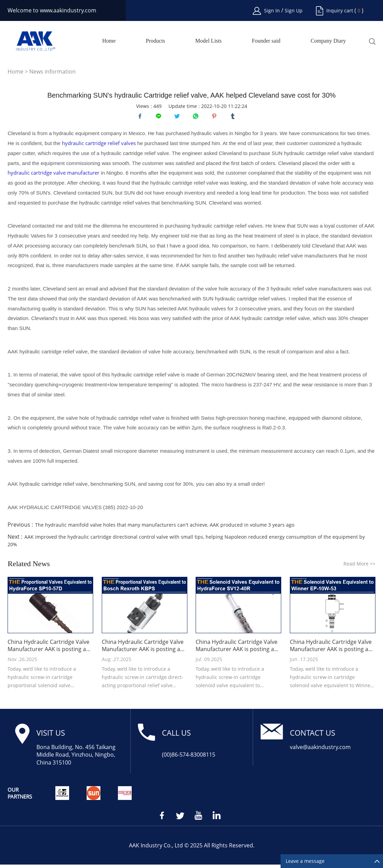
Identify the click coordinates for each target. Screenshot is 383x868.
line (160, 118)
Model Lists (209, 41)
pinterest (216, 118)
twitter (179, 118)
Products (155, 41)
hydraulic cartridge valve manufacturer (53, 176)
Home (109, 41)
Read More (359, 567)
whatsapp (197, 118)
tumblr (234, 118)
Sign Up (294, 10)
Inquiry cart (340, 10)
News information (52, 72)
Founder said (266, 41)
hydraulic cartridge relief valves (99, 146)
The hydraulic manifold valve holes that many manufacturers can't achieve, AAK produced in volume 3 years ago (165, 528)
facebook (142, 118)
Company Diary (328, 41)
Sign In (273, 10)
